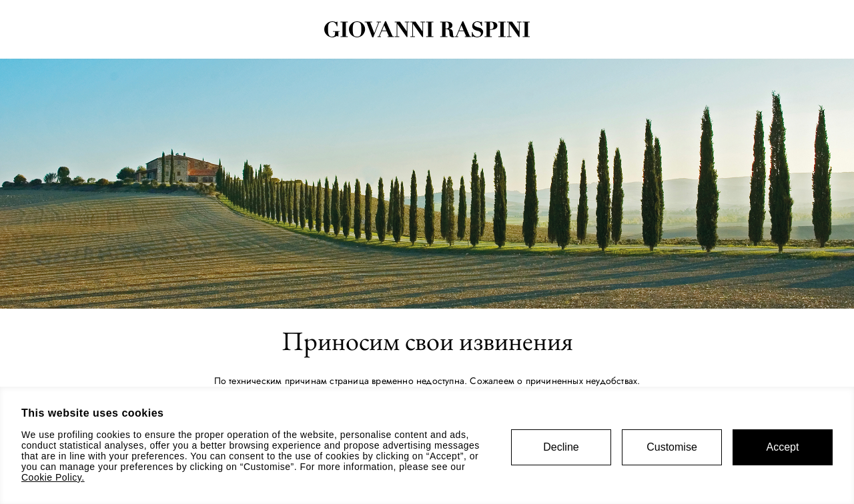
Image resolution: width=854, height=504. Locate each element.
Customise (672, 447)
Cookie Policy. (53, 477)
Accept (783, 447)
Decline (561, 447)
